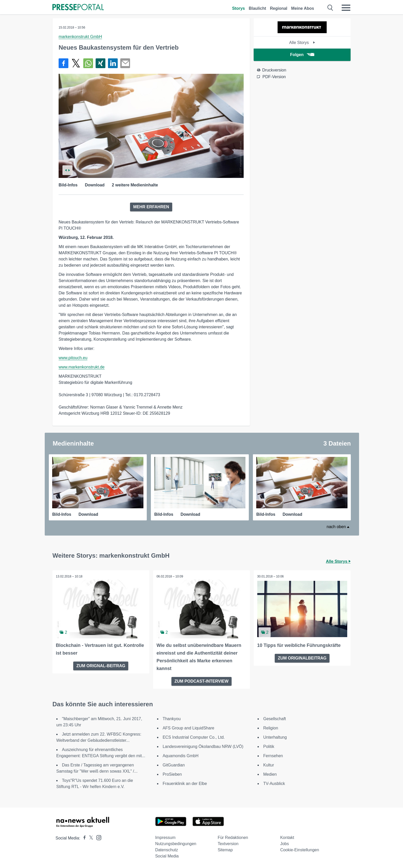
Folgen (302, 55)
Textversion (228, 843)
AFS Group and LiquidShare (189, 727)
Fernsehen (273, 755)
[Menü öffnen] (346, 8)
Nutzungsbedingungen (176, 843)
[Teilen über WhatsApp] (88, 63)
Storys (239, 8)
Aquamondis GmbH (181, 755)
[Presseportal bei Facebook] (83, 838)
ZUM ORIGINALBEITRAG (302, 658)
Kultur (269, 765)
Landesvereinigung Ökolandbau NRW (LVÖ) (203, 746)
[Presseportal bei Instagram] (97, 837)
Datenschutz (167, 849)
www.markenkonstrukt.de (82, 367)
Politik (269, 746)
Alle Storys (302, 43)
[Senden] (125, 63)
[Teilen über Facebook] (63, 63)
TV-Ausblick (274, 783)
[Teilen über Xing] (100, 63)
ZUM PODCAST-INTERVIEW (201, 681)
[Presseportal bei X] (90, 838)
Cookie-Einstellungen (300, 849)
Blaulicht (258, 8)
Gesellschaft (274, 718)
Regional (279, 8)
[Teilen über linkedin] (113, 63)
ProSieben (172, 774)
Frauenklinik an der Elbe (185, 783)
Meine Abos (303, 8)
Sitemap (225, 849)
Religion (271, 727)
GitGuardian (174, 765)
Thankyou (172, 718)
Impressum (165, 837)
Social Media (167, 856)
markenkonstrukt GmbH (80, 37)
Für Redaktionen (233, 837)
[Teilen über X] (76, 63)
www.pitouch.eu (73, 358)
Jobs (285, 843)
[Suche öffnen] (330, 8)
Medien (270, 774)
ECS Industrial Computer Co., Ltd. (194, 737)
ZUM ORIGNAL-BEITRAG (101, 665)
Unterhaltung (275, 737)
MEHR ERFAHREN (151, 207)
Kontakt (287, 837)
